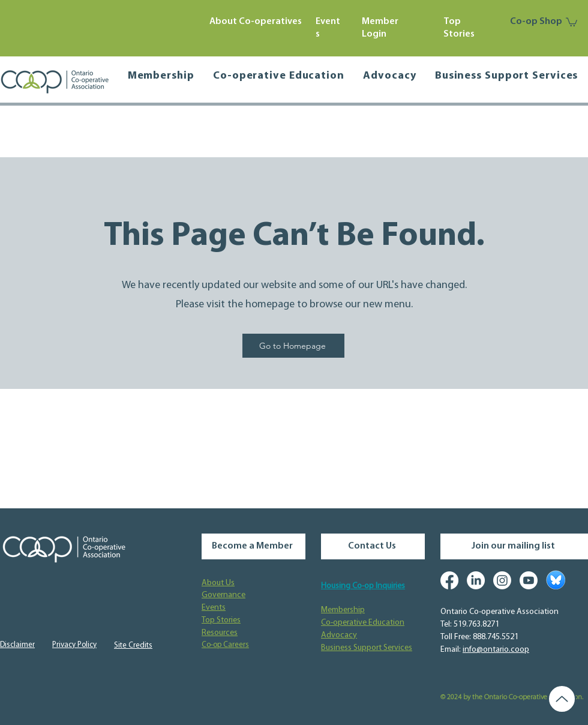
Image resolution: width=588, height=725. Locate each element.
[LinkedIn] (476, 580)
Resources (220, 633)
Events (214, 608)
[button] (571, 22)
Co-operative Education (363, 623)
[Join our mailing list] (514, 546)
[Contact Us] (373, 546)
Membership (343, 610)
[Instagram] (502, 580)
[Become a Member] (253, 546)
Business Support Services (367, 648)
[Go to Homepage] (293, 346)
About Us (218, 583)
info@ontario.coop (496, 650)
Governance (223, 595)
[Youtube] (529, 580)
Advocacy (339, 635)
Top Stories (221, 620)
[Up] (562, 699)
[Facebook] (449, 580)
